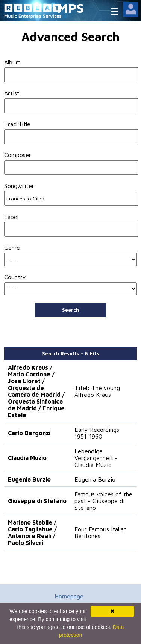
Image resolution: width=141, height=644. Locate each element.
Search (70, 310)
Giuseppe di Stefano (37, 501)
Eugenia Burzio (29, 479)
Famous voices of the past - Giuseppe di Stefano (103, 501)
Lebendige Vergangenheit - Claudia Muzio (96, 458)
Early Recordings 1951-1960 (97, 433)
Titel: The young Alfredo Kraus (97, 391)
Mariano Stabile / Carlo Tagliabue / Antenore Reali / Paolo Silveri (32, 532)
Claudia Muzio (27, 458)
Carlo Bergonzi (29, 433)
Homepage (69, 596)
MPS (71, 8)
